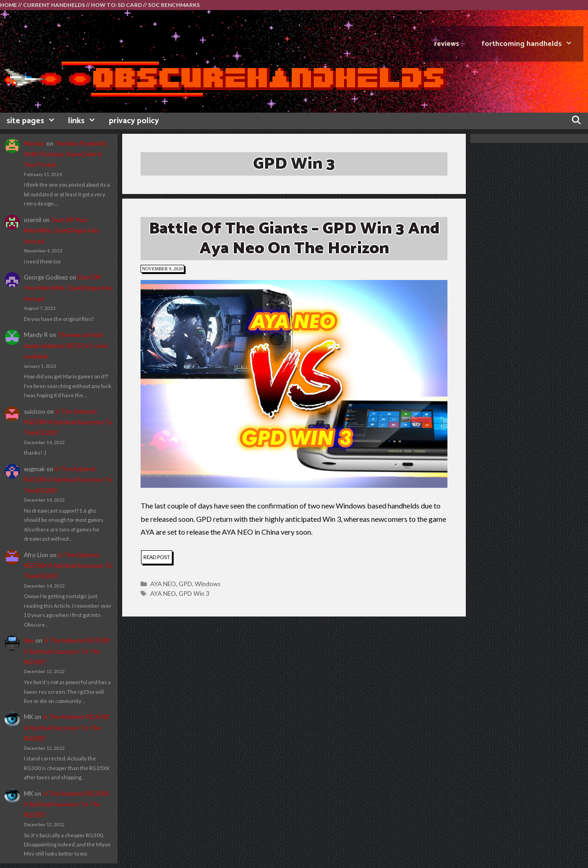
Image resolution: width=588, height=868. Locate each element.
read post (158, 558)
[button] (294, 384)
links (85, 121)
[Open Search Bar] (576, 121)
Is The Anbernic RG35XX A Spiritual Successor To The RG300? (68, 422)
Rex (29, 640)
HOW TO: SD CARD (116, 5)
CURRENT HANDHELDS (54, 5)
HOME (8, 5)
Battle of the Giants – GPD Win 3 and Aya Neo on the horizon (294, 239)
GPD (185, 584)
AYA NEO (163, 584)
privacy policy (134, 121)
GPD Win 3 (194, 594)
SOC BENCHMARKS (174, 5)
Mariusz (34, 143)
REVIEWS (447, 44)
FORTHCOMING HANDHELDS (532, 44)
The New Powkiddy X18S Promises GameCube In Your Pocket (65, 154)
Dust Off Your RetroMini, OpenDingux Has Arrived (61, 231)
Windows (208, 584)
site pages (34, 121)
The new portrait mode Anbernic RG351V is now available (66, 345)
